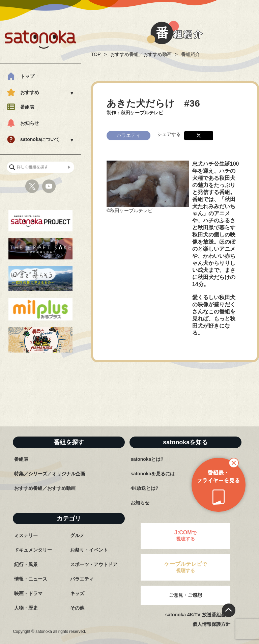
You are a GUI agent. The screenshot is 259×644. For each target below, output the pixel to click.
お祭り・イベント (89, 550)
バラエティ (82, 579)
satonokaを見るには (153, 474)
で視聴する (185, 536)
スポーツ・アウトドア (94, 564)
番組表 (27, 107)
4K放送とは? (144, 488)
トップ (27, 76)
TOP (96, 54)
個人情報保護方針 (211, 624)
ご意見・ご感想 (185, 595)
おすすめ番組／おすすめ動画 (141, 54)
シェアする (169, 134)
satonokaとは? (147, 459)
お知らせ (30, 123)
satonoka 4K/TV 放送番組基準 (198, 615)
